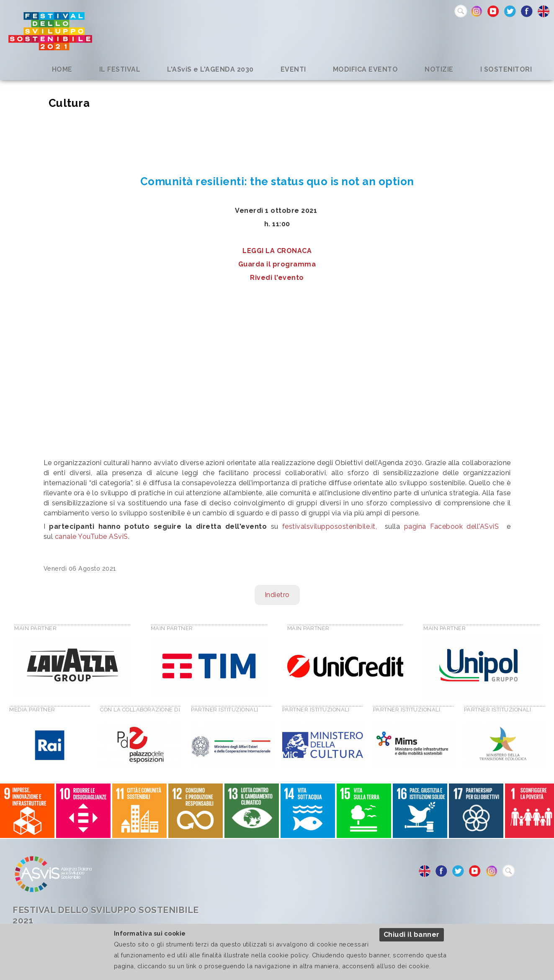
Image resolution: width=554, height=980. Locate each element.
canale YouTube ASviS (91, 537)
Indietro (277, 595)
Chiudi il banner (412, 935)
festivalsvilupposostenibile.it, (330, 526)
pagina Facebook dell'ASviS (452, 526)
